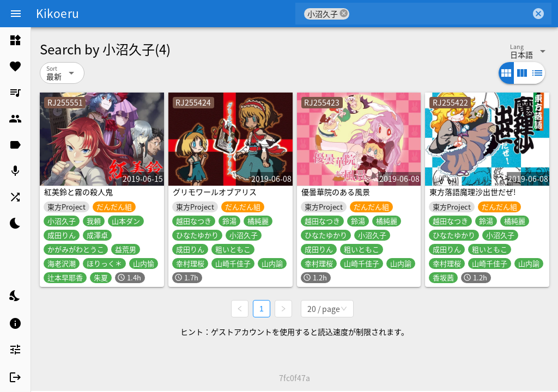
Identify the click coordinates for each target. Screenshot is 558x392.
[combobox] (440, 14)
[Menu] (16, 14)
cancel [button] (344, 13)
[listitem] (15, 40)
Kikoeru (57, 13)
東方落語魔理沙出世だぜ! (473, 192)
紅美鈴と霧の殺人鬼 (78, 192)
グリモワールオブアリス (215, 192)
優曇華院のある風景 (336, 192)
